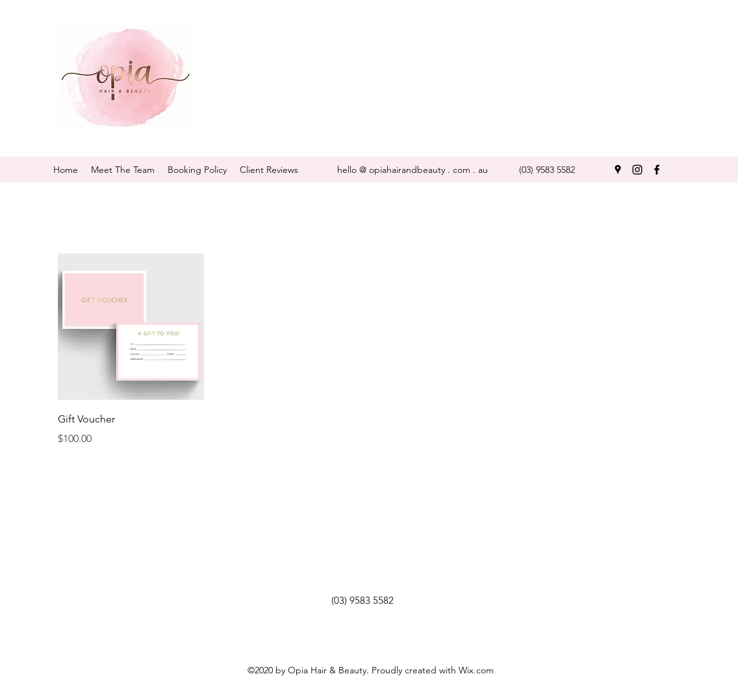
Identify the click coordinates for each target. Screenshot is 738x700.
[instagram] (637, 170)
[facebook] (657, 170)
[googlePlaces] (618, 170)
